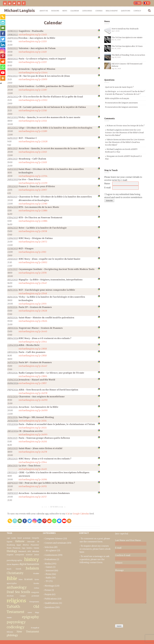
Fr (147, 3)
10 (51, 507)
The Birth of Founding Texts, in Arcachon (128, 55)
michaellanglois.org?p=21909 (33, 79)
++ (62, 507)
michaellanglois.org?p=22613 (33, 152)
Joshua (37, 588)
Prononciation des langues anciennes (121, 103)
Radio (49, 578)
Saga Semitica (27, 548)
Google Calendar (81, 514)
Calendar (75, 11)
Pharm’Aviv (35, 545)
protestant (27, 538)
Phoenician (16, 548)
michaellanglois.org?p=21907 (33, 190)
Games (49, 567)
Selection (49, 547)
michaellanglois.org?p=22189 (33, 131)
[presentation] (125, 613)
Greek (18, 569)
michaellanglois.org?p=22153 (33, 41)
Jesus (37, 555)
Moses (9, 548)
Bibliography (112, 11)
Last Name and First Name (128, 540)
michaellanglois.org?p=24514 (33, 421)
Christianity (15, 573)
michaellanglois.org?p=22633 (33, 162)
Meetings (49, 586)
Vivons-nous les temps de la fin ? (130, 126)
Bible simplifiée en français (117, 98)
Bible (12, 578)
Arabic (14, 538)
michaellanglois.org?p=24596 (33, 479)
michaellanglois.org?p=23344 (33, 342)
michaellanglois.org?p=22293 (33, 183)
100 (56, 507)
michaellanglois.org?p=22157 (33, 62)
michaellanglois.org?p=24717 (33, 497)
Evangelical (35, 628)
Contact (137, 11)
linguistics (15, 564)
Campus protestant (29, 596)
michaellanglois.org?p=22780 (33, 204)
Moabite (36, 573)
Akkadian (36, 551)
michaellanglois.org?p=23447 (33, 283)
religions (16, 601)
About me (44, 11)
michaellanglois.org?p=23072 (33, 242)
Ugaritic (10, 542)
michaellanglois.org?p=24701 (33, 486)
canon (30, 612)
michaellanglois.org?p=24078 (33, 393)
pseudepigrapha (14, 560)
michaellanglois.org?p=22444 (33, 73)
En (138, 3)
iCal (68, 514)
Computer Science (54, 538)
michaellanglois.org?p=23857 (33, 383)
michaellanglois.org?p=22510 (33, 110)
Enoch (9, 569)
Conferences (51, 555)
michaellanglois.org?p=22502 (33, 100)
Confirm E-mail (123, 555)
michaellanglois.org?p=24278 (33, 452)
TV (47, 581)
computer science (24, 555)
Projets (48, 594)
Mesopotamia (34, 602)
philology (12, 635)
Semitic (9, 618)
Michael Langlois (19, 10)
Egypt (19, 545)
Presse (48, 590)
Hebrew (20, 541)
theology (12, 551)
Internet (50, 570)
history (32, 559)
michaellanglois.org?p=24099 (33, 410)
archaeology (17, 587)
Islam (21, 579)
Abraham (10, 596)
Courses (99, 11)
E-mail (107, 188)
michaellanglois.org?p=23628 (33, 311)
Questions (126, 11)
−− (46, 507)
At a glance (51, 550)
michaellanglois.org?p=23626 (33, 321)
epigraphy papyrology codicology (23, 622)
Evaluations (50, 559)
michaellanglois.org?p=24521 (33, 428)
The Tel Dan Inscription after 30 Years (127, 46)
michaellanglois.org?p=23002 (33, 262)
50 (54, 507)
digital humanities (29, 564)
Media (48, 564)
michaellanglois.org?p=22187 (33, 90)
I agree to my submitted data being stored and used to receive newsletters (123, 196)
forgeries (10, 555)
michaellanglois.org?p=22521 (33, 121)
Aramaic (29, 579)
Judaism (32, 568)
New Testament (28, 632)
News (65, 11)
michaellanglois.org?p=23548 (33, 293)
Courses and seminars (56, 543)
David (20, 538)
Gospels (35, 538)
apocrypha (12, 583)
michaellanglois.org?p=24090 (33, 400)
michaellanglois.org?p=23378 (33, 273)
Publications (51, 599)
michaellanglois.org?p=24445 (33, 331)
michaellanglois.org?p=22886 (33, 211)
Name (107, 183)
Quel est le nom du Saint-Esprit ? (119, 87)
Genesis (36, 548)
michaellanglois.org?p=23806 (33, 376)
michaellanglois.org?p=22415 (33, 35)
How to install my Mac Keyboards (125, 29)
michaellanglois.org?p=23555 (33, 304)
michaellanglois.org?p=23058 (33, 231)
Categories (87, 11)
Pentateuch (22, 551)
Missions (55, 11)
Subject (119, 563)
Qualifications (51, 603)
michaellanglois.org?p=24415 (33, 469)
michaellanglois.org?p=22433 (33, 52)
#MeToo (26, 545)
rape (8, 538)
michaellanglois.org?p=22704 (33, 176)
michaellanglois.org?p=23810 (33, 356)
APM (29, 551)
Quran (9, 564)
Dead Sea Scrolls (18, 592)
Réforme (10, 632)
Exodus (36, 583)
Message (119, 570)
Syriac (37, 579)
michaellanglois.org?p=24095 (33, 434)
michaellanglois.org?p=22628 (33, 141)
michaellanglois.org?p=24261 (33, 441)
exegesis (35, 592)
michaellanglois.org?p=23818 (33, 349)
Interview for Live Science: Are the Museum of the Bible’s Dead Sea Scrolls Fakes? (124, 133)
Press (48, 574)
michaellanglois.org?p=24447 (33, 366)
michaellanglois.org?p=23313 (32, 252)
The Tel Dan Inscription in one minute (127, 38)
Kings (37, 612)
